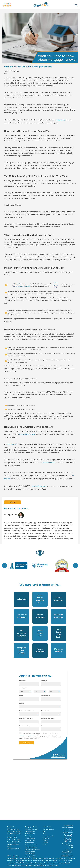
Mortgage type (46, 711)
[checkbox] (21, 734)
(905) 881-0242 (16, 842)
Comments (44, 726)
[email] (29, 699)
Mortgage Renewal (30, 851)
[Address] (40, 706)
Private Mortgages (30, 838)
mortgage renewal (27, 434)
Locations (46, 843)
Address (22, 703)
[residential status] (29, 714)
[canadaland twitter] (71, 837)
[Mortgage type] (51, 714)
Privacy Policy (30, 735)
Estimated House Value (26, 718)
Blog (44, 831)
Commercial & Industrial (31, 847)
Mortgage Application (49, 836)
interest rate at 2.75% (56, 285)
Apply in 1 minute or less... (36, 676)
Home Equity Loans (30, 831)
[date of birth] (25, 691)
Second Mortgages (30, 834)
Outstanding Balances (48, 718)
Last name (44, 681)
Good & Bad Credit (30, 840)
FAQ (44, 834)
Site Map (45, 845)
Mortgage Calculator (48, 829)
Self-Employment (29, 843)
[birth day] (40, 691)
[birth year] (55, 691)
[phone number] (51, 699)
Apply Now (12, 502)
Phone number (46, 696)
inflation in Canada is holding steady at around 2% (21, 285)
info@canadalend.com (14, 849)
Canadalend (12, 444)
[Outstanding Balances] (51, 722)
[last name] (51, 684)
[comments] (51, 729)
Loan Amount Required (26, 726)
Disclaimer (22, 735)
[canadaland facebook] (66, 837)
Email (21, 696)
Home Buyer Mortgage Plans (32, 849)
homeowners (59, 120)
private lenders (49, 463)
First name (22, 681)
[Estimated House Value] (29, 722)
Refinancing (28, 836)
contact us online (39, 486)
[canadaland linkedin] (66, 841)
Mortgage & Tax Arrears (31, 845)
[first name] (29, 684)
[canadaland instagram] (71, 841)
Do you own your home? (26, 711)
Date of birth (23, 688)
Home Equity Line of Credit (32, 829)
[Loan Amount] (29, 729)
